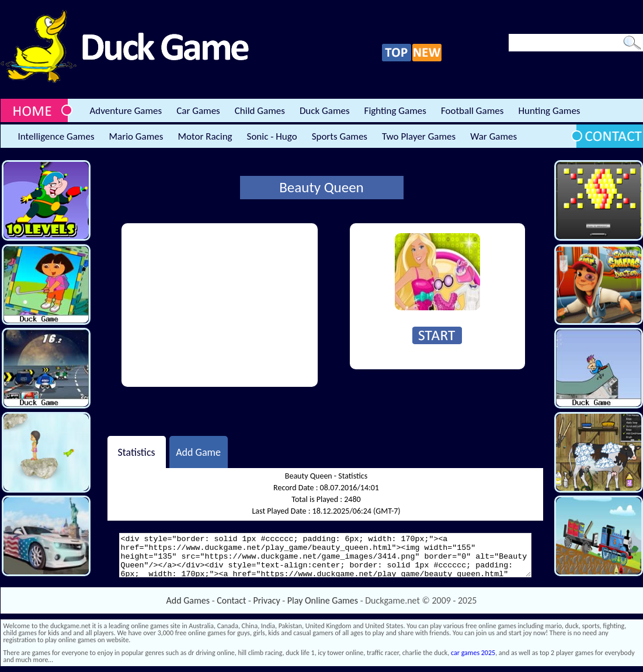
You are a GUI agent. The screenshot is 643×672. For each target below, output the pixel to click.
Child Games (260, 111)
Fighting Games (395, 111)
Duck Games (325, 111)
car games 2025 (473, 653)
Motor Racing (205, 136)
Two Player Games (419, 136)
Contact (231, 600)
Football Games (472, 111)
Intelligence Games (56, 136)
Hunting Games (549, 111)
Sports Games (340, 136)
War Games (493, 136)
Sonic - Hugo (272, 136)
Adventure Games (126, 111)
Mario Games (136, 136)
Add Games (188, 600)
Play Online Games (323, 600)
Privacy (267, 600)
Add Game (198, 452)
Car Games (198, 111)
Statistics (136, 452)
